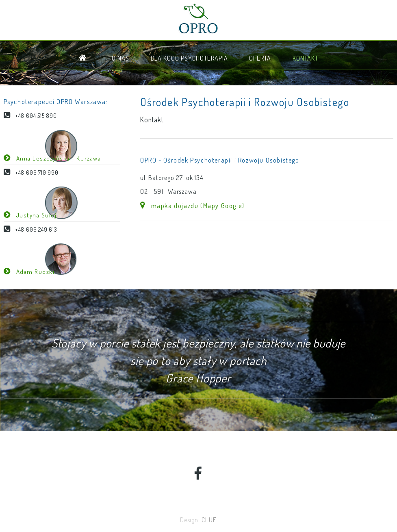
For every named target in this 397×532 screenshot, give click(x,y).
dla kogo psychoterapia (189, 58)
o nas (120, 58)
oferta (260, 58)
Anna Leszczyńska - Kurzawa (56, 158)
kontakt (305, 58)
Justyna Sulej (34, 215)
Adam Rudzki (33, 271)
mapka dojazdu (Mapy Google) (195, 206)
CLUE (209, 520)
